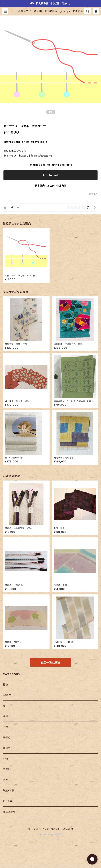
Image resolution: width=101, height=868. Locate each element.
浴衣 (5, 780)
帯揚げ (7, 769)
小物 (5, 759)
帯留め (7, 748)
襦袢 (5, 716)
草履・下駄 (9, 791)
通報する (93, 194)
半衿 (5, 727)
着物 (5, 684)
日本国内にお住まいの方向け (51, 185)
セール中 (8, 801)
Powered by (51, 835)
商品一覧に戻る (51, 663)
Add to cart (50, 175)
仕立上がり (9, 812)
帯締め (7, 737)
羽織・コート (10, 695)
